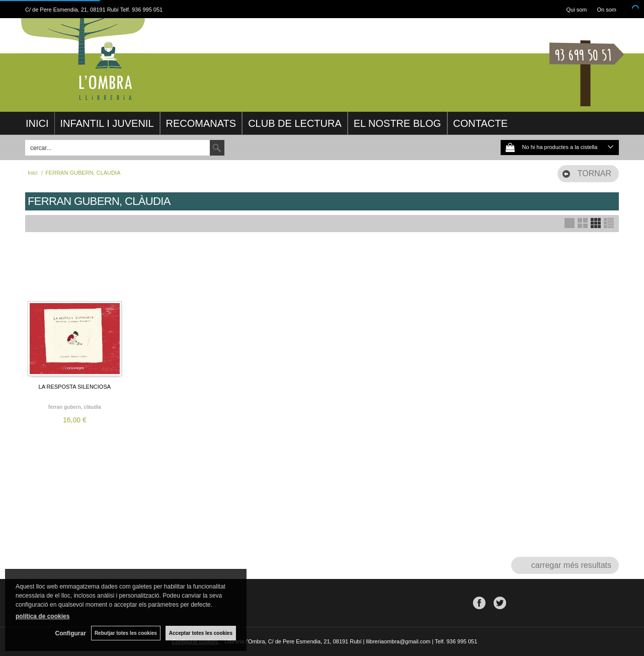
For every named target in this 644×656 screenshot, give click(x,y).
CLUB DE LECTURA (295, 123)
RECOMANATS (201, 123)
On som (607, 10)
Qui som (577, 10)
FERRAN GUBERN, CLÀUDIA (75, 407)
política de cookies (43, 616)
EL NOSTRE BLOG (397, 123)
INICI (37, 123)
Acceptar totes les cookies (201, 633)
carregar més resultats (571, 565)
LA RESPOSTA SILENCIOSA (75, 387)
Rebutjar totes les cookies (126, 633)
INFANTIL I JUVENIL (107, 123)
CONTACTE (481, 123)
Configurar (71, 633)
